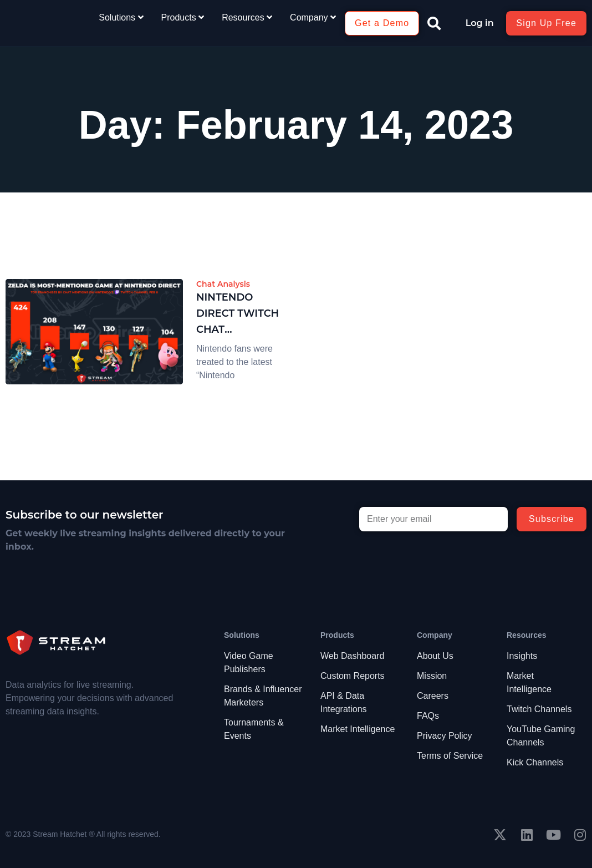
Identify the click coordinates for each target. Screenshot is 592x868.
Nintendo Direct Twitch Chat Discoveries (238, 314)
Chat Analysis (223, 284)
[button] (434, 23)
